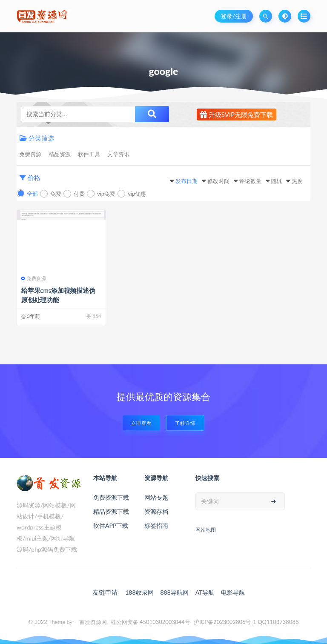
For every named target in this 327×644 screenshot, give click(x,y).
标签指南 (156, 525)
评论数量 (250, 181)
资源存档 (156, 511)
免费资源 (30, 154)
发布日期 (186, 181)
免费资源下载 (111, 497)
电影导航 (233, 592)
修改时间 (218, 181)
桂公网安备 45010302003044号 (151, 622)
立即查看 (141, 423)
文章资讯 (118, 154)
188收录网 (139, 592)
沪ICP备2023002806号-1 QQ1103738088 (246, 622)
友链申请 (105, 592)
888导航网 (174, 592)
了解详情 (185, 423)
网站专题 (156, 497)
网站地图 (206, 530)
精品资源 (60, 154)
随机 (276, 181)
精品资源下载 (111, 511)
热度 (297, 181)
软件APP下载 (111, 525)
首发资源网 (93, 622)
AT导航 (205, 592)
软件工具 (89, 154)
